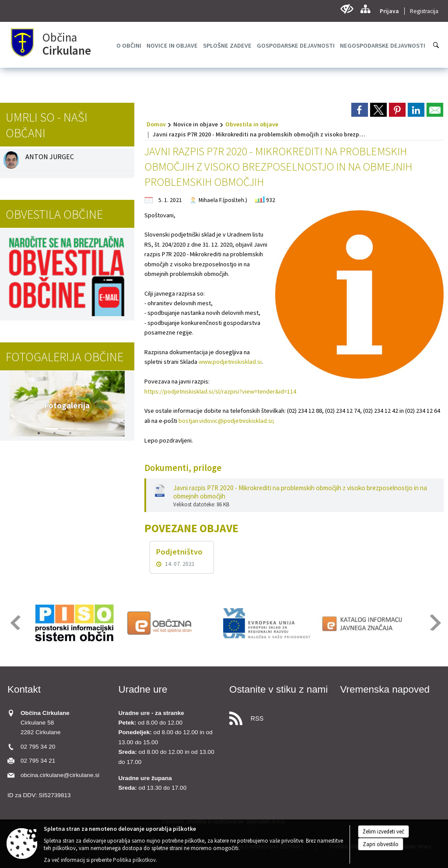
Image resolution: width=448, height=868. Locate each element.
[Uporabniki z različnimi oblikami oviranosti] (347, 9)
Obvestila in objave (252, 124)
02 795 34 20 (38, 747)
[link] (360, 110)
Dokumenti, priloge (183, 468)
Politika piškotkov (134, 860)
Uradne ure (143, 689)
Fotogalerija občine (65, 357)
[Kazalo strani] (365, 9)
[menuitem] (129, 45)
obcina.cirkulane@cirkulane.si (60, 775)
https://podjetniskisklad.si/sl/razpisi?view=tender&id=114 (220, 391)
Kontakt (24, 689)
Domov (156, 124)
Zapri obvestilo (381, 844)
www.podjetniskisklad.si (230, 362)
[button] (10, 406)
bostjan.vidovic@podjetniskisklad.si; (226, 421)
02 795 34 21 (38, 761)
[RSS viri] (280, 716)
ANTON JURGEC (50, 157)
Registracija (424, 11)
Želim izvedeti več (383, 831)
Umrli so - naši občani (47, 125)
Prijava (389, 11)
